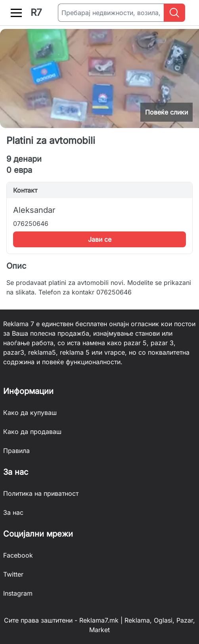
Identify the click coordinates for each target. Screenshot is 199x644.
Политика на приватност (41, 493)
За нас (13, 512)
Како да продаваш (32, 432)
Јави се (100, 239)
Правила (16, 451)
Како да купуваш (30, 413)
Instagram (18, 593)
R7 (36, 12)
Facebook (18, 555)
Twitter (13, 574)
